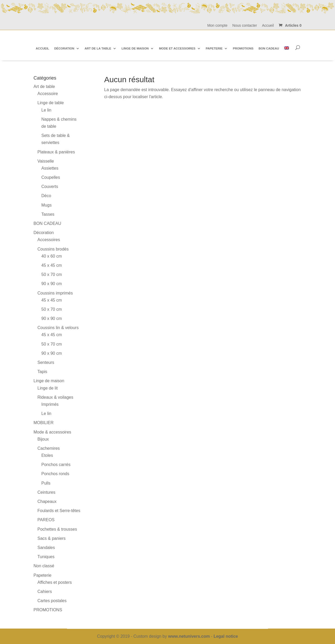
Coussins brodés (53, 249)
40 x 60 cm (52, 256)
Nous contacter (245, 26)
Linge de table (51, 103)
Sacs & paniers (52, 538)
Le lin (46, 110)
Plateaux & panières (56, 152)
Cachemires (49, 448)
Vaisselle (46, 161)
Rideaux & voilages (55, 397)
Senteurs (46, 362)
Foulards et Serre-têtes (59, 511)
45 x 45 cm (52, 265)
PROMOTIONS (48, 610)
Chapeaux (47, 501)
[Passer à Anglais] (287, 48)
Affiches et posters (55, 582)
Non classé (44, 566)
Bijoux (43, 439)
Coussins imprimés (55, 293)
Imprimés (50, 404)
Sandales (46, 548)
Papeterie (43, 575)
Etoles (47, 455)
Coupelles (51, 177)
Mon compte (217, 26)
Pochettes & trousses (57, 529)
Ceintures (46, 492)
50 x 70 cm (52, 274)
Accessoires (49, 240)
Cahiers (45, 592)
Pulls (46, 483)
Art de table (44, 87)
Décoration (44, 233)
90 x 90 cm (52, 284)
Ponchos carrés (56, 465)
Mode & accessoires (52, 432)
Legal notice (226, 636)
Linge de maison (49, 381)
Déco (46, 196)
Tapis (42, 372)
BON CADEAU (47, 223)
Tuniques (46, 557)
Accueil (268, 26)
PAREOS (46, 520)
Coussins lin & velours (58, 328)
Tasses (48, 214)
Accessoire (48, 94)
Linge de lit (48, 388)
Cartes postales (52, 601)
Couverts (50, 187)
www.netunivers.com (189, 636)
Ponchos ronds (55, 474)
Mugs (46, 205)
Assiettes (50, 168)
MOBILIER (43, 423)
